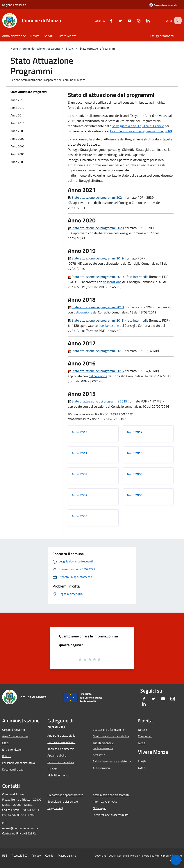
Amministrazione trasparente (42, 48)
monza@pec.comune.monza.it (21, 828)
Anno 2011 (17, 115)
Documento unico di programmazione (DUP (141, 131)
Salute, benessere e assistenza (112, 761)
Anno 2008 (17, 139)
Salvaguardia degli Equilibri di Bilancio (138, 126)
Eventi (142, 768)
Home (14, 48)
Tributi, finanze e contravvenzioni (103, 745)
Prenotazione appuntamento (65, 795)
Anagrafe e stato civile (61, 735)
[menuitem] (35, 100)
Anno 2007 (17, 146)
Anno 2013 (17, 100)
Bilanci (70, 48)
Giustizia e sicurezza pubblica (111, 736)
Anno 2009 (17, 131)
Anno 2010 (17, 123)
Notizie (142, 730)
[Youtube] (126, 20)
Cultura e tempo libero (61, 742)
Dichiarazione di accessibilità (111, 815)
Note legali (100, 808)
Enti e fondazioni (13, 750)
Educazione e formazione (108, 730)
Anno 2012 (17, 108)
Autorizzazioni (102, 768)
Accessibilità (19, 855)
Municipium (162, 855)
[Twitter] (117, 20)
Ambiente (99, 755)
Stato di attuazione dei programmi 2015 (99, 401)
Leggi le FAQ (55, 808)
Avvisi (142, 743)
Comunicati (145, 736)
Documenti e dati (13, 769)
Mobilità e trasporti (59, 775)
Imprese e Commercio (61, 749)
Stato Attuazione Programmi (29, 92)
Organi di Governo (14, 730)
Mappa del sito (67, 855)
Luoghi (142, 761)
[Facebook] (108, 20)
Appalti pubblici (57, 755)
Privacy (36, 855)
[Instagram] (135, 20)
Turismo (52, 769)
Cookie (49, 855)
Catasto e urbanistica (61, 762)
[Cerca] (177, 20)
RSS (5, 855)
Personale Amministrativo (18, 763)
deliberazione (112, 282)
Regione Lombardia (14, 5)
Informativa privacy (105, 801)
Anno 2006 (17, 154)
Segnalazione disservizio (63, 801)
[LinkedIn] (145, 20)
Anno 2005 (17, 162)
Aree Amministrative (15, 736)
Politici (6, 756)
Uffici (5, 743)
